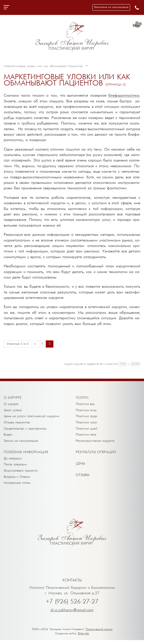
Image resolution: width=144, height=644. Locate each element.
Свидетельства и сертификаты (25, 430)
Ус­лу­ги (82, 398)
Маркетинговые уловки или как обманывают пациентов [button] (46, 66)
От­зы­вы (83, 477)
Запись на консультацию (21, 443)
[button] (111, 7)
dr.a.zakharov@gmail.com (72, 614)
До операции (13, 461)
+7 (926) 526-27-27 (72, 606)
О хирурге (11, 404)
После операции (15, 467)
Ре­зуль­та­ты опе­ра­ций (96, 455)
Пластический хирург (99, 633)
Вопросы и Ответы (17, 480)
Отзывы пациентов (17, 423)
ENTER (135, 364)
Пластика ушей (87, 430)
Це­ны (80, 466)
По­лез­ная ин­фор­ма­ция (26, 455)
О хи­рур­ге (12, 398)
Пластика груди (87, 417)
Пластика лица (86, 411)
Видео (8, 436)
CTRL (123, 364)
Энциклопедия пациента (21, 474)
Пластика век (85, 404)
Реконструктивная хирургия (95, 443)
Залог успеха (13, 411)
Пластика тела (86, 436)
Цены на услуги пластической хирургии (32, 417)
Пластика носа (86, 423)
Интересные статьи (17, 487)
